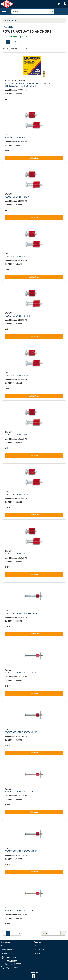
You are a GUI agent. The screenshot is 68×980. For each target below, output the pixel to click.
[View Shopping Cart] (59, 4)
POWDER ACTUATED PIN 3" (16, 554)
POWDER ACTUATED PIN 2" (16, 435)
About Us (37, 942)
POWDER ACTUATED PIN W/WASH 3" (20, 911)
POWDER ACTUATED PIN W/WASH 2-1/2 (21, 851)
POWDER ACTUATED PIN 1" (16, 256)
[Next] (20, 42)
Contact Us (6, 942)
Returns (37, 953)
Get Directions (39, 949)
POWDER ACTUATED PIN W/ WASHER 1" (21, 613)
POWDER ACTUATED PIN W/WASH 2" (20, 792)
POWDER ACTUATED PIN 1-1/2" (17, 375)
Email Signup (6, 949)
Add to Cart (34, 158)
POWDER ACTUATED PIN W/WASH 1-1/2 (21, 732)
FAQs (36, 946)
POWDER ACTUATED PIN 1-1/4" (17, 316)
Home (4, 946)
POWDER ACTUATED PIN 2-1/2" (17, 494)
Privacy (4, 953)
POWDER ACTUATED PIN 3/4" (17, 197)
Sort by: (5, 48)
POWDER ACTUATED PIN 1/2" (17, 137)
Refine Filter (9, 27)
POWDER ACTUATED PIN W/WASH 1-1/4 (21, 673)
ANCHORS (12, 20)
